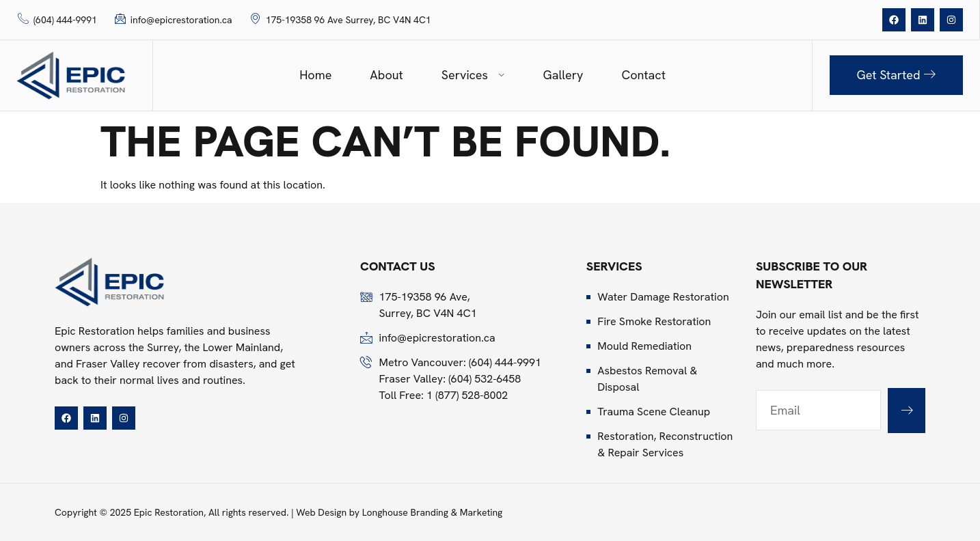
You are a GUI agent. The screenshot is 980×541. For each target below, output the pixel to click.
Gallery (563, 75)
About (386, 75)
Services (473, 75)
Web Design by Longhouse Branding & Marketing (399, 512)
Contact (643, 75)
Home (315, 75)
